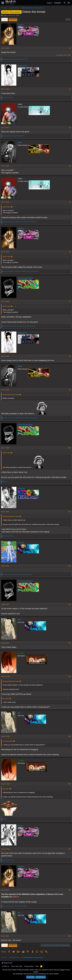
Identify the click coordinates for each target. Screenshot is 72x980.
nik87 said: (7, 207)
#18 (70, 849)
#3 (70, 128)
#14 (70, 643)
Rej (19, 620)
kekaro (20, 826)
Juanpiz (21, 542)
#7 (70, 301)
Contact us (5, 966)
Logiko (5, 15)
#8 (70, 356)
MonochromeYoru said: (11, 395)
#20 (70, 936)
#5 (70, 202)
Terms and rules (17, 966)
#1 (70, 48)
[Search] (69, 3)
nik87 (20, 143)
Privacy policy (29, 966)
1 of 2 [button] (5, 19)
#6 (70, 252)
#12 (70, 566)
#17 (70, 784)
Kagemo (21, 488)
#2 (70, 89)
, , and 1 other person (21, 271)
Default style (7, 963)
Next (13, 19)
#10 (70, 448)
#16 (70, 736)
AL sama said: (8, 741)
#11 (70, 512)
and (14, 136)
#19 (70, 890)
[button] (3, 3)
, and (16, 59)
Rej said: (6, 699)
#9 (70, 390)
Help (37, 966)
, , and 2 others (21, 418)
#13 (70, 604)
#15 (70, 677)
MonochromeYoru (25, 278)
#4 (70, 166)
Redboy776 (22, 66)
